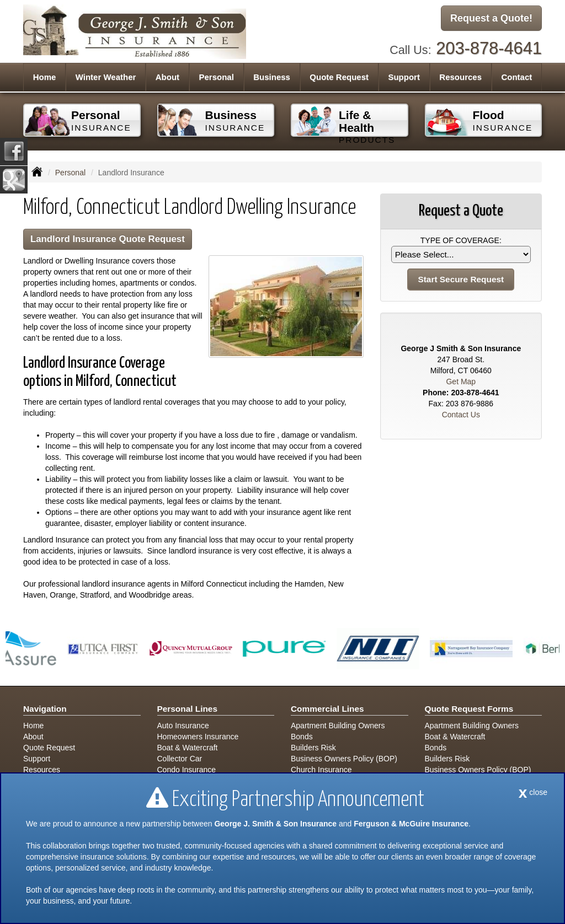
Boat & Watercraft (188, 748)
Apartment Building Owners (338, 726)
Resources (42, 770)
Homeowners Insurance (198, 737)
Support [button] (404, 77)
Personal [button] (216, 77)
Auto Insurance (183, 726)
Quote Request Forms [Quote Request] (469, 709)
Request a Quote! (491, 18)
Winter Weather (106, 77)
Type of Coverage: (461, 240)
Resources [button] (460, 77)
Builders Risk (313, 748)
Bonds (302, 737)
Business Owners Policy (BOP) (344, 759)
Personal (70, 173)
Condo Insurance (187, 770)
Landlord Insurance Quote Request (108, 239)
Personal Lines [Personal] (188, 709)
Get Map (461, 382)
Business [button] (272, 77)
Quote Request (49, 748)
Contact (516, 77)
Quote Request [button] (339, 77)
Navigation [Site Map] (45, 709)
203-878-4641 (489, 48)
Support (37, 759)
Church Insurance (321, 770)
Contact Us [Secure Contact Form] (461, 415)
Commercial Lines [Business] (327, 709)
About (167, 77)
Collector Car (180, 759)
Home (45, 77)
